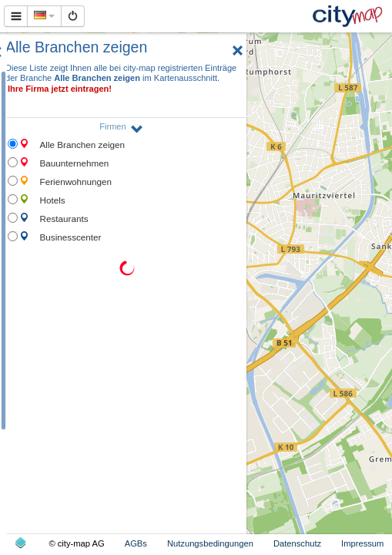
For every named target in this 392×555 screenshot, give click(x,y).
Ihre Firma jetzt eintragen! (60, 89)
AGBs (136, 543)
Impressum (362, 543)
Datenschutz (297, 543)
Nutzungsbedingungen (210, 543)
